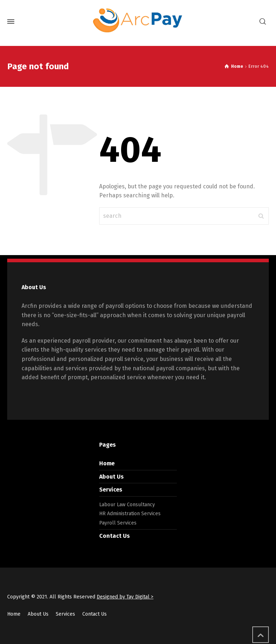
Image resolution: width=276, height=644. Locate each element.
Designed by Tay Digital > (125, 597)
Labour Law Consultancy (127, 505)
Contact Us (114, 536)
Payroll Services (118, 523)
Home (107, 463)
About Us (111, 477)
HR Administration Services (130, 514)
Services (111, 490)
